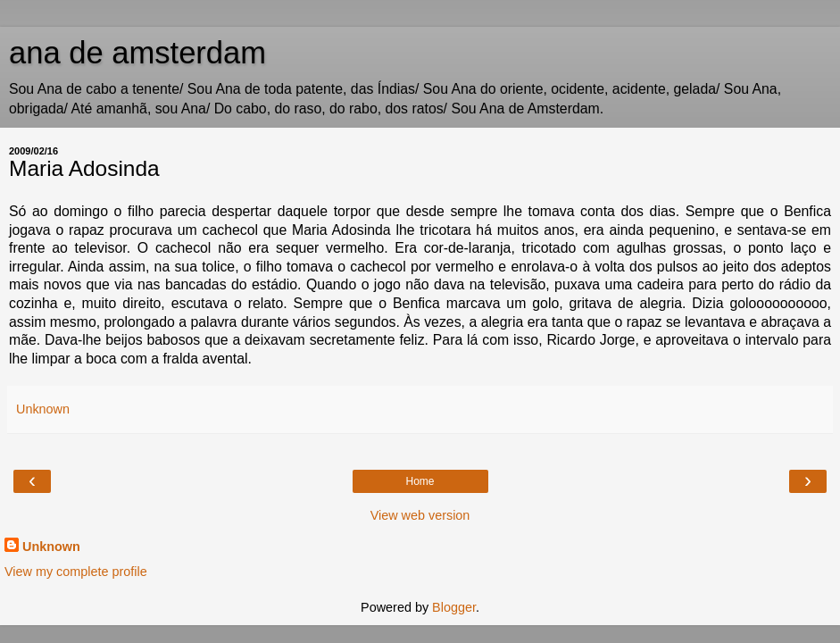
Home (420, 481)
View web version (420, 515)
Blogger (454, 607)
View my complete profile (76, 572)
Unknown (51, 547)
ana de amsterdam (137, 53)
